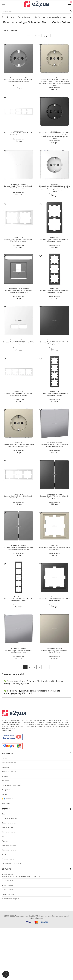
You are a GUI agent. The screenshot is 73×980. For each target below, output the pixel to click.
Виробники (6, 776)
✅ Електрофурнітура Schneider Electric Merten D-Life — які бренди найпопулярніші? (34, 683)
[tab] (6, 974)
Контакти (5, 758)
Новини (4, 794)
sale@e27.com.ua (8, 894)
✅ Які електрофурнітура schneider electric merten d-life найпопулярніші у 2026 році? (32, 692)
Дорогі (47, 36)
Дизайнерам (6, 767)
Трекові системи (8, 827)
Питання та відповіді (9, 772)
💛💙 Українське (8, 799)
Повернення (6, 790)
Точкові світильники (9, 845)
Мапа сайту (6, 803)
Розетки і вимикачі (25, 17)
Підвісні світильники (9, 823)
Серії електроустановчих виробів (47, 17)
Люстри (5, 814)
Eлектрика (11, 17)
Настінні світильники (9, 832)
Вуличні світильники (9, 850)
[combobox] (36, 11)
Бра (3, 836)
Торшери (5, 841)
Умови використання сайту (11, 785)
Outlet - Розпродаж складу (11, 863)
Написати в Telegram (10, 899)
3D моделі (5, 781)
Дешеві (38, 36)
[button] (5, 45)
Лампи (4, 854)
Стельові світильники (9, 818)
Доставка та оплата (9, 763)
